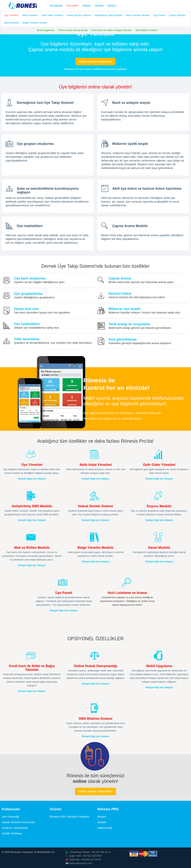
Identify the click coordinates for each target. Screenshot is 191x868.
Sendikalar (56, 6)
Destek (102, 822)
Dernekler (73, 6)
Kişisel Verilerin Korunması (18, 822)
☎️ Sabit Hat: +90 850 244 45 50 (83, 860)
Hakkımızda (105, 828)
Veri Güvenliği (11, 817)
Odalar (87, 6)
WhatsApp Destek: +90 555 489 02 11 (88, 852)
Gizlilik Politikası (12, 833)
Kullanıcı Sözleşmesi (15, 828)
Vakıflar (99, 6)
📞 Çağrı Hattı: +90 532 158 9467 (84, 856)
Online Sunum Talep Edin (95, 62)
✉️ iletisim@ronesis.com (79, 863)
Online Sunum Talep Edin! (95, 791)
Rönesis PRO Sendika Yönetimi (69, 817)
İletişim (112, 6)
